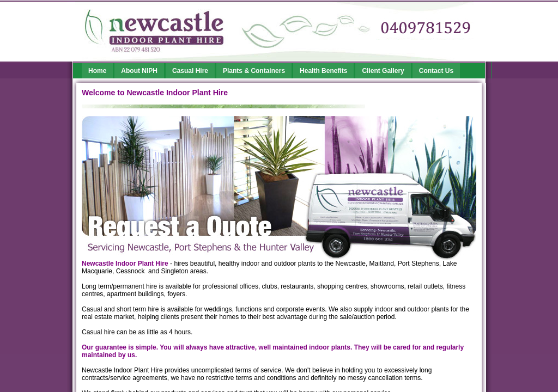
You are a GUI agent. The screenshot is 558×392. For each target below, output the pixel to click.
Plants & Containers (254, 71)
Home (97, 71)
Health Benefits (323, 71)
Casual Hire (190, 71)
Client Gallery (383, 71)
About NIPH (139, 71)
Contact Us (436, 71)
